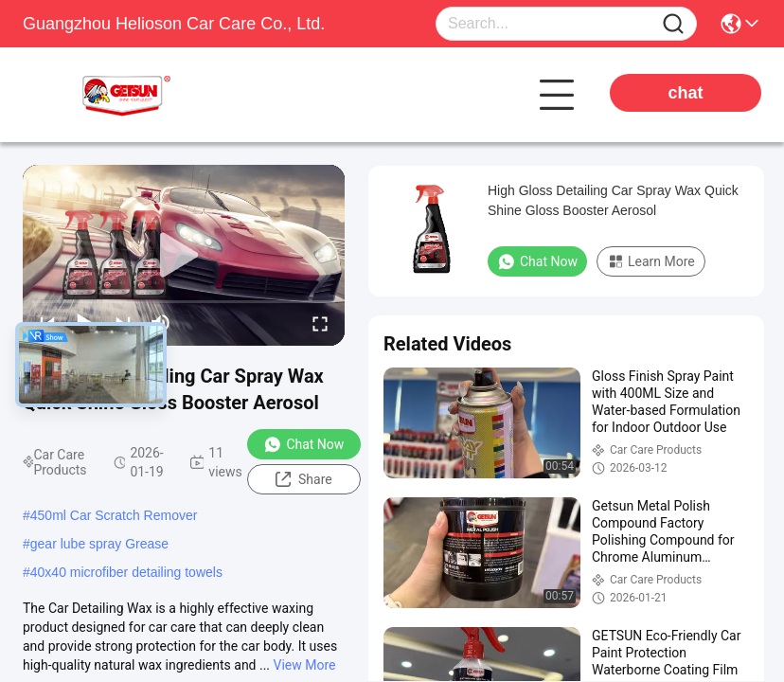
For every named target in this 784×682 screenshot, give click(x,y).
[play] (184, 256)
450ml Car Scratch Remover (114, 515)
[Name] (673, 24)
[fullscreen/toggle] (320, 323)
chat (685, 93)
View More (305, 665)
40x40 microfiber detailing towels (126, 572)
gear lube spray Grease (99, 544)
